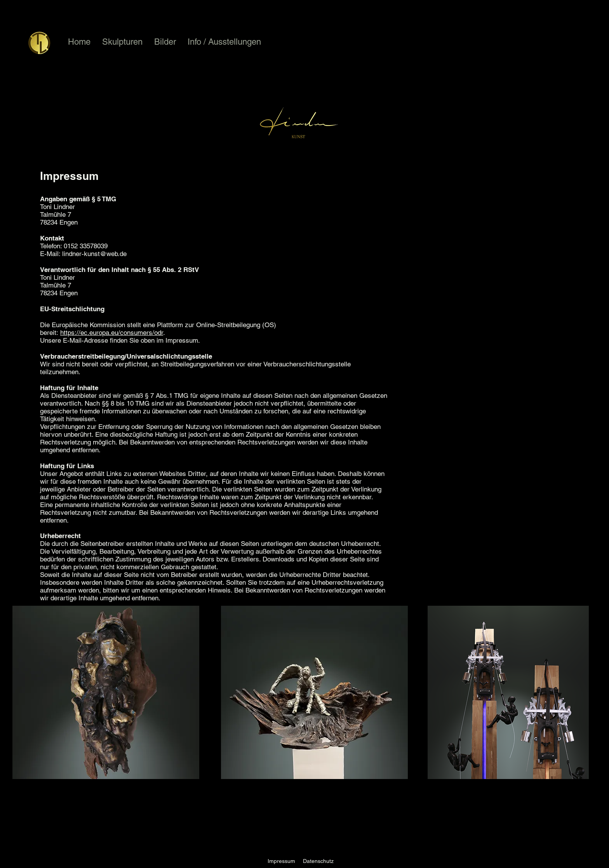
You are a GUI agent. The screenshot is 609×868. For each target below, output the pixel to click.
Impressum (281, 861)
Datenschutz (318, 861)
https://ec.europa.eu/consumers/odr (112, 333)
